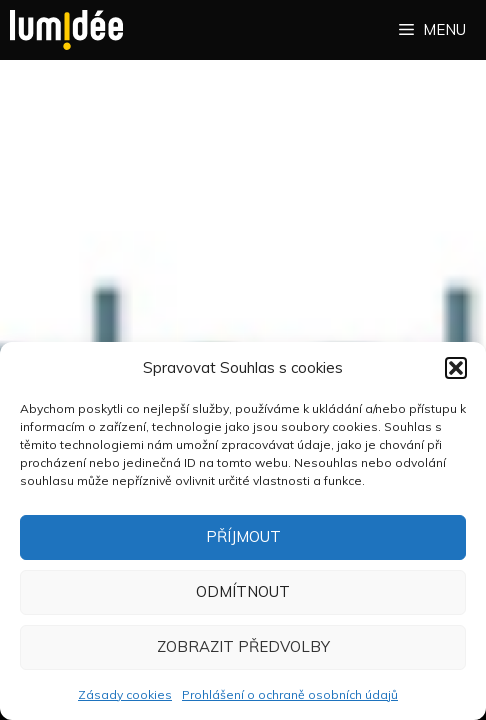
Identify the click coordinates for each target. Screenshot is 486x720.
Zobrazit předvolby (243, 646)
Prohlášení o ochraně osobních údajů (290, 694)
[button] (456, 368)
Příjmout (243, 536)
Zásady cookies (125, 694)
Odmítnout (243, 591)
